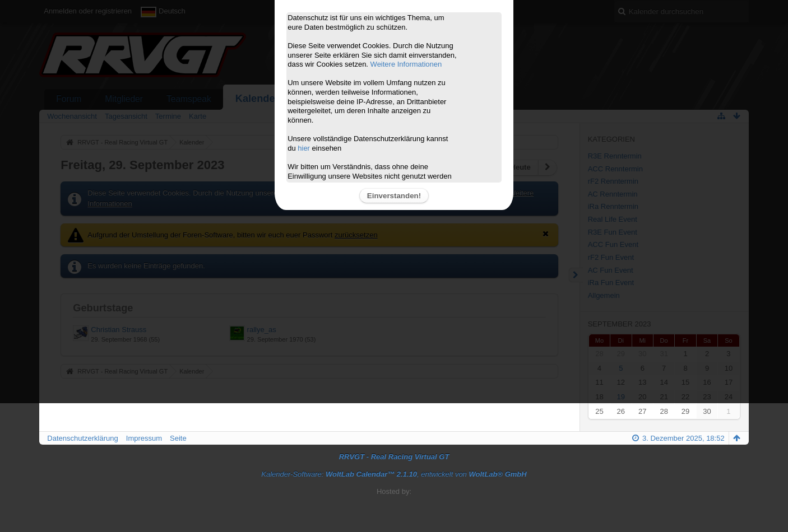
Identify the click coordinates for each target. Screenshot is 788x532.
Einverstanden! (394, 196)
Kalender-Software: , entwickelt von (394, 474)
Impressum (144, 438)
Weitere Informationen (406, 64)
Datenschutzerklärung (82, 438)
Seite (178, 438)
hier (304, 148)
